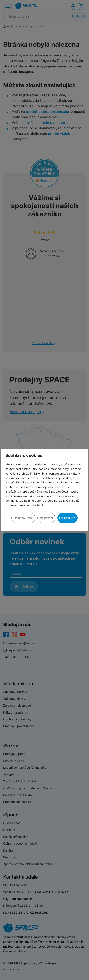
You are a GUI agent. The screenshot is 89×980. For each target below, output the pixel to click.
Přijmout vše (67, 518)
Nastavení (46, 518)
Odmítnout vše (23, 518)
